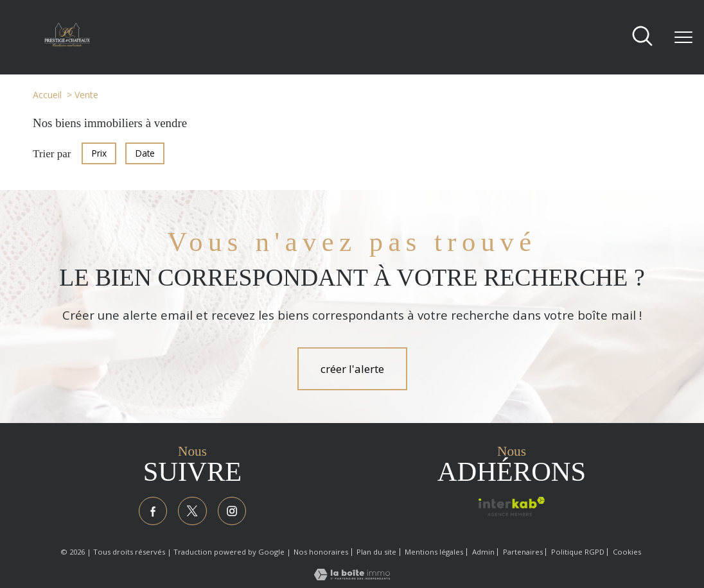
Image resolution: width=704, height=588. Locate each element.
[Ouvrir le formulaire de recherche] (642, 37)
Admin (483, 554)
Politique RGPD (578, 554)
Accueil (47, 95)
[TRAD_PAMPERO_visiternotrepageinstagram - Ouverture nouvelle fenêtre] (233, 512)
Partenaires (523, 554)
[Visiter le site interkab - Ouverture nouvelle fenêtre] (512, 506)
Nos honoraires (321, 554)
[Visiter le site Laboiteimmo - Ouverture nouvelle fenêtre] (352, 578)
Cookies (627, 554)
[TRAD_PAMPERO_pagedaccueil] (67, 43)
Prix (99, 153)
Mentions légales (434, 554)
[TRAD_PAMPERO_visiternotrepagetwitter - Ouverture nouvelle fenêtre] (192, 512)
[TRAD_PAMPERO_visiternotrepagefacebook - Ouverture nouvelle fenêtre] (151, 512)
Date (145, 153)
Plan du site (376, 554)
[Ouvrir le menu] (683, 37)
